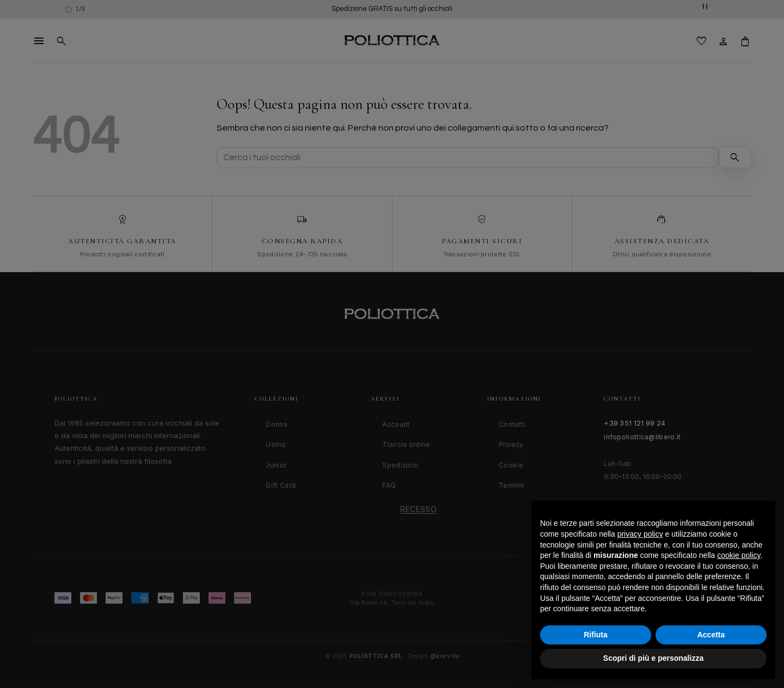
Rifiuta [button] (596, 635)
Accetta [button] (711, 635)
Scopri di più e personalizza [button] (653, 658)
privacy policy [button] (640, 534)
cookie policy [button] (739, 555)
